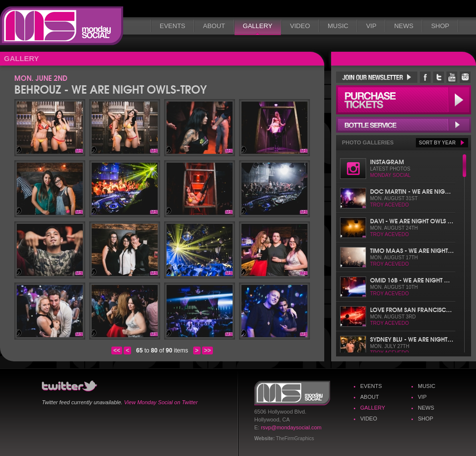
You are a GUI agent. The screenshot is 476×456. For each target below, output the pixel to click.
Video (300, 26)
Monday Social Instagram (465, 77)
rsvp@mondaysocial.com (291, 427)
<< (117, 351)
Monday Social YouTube (452, 77)
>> (207, 351)
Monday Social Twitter (439, 77)
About (214, 26)
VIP (371, 26)
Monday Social (62, 26)
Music (338, 26)
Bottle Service (404, 125)
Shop (440, 26)
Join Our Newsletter (377, 77)
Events (172, 26)
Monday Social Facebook (425, 77)
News (404, 26)
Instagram (387, 161)
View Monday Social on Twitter (161, 402)
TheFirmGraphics (295, 438)
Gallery (258, 26)
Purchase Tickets (404, 100)
